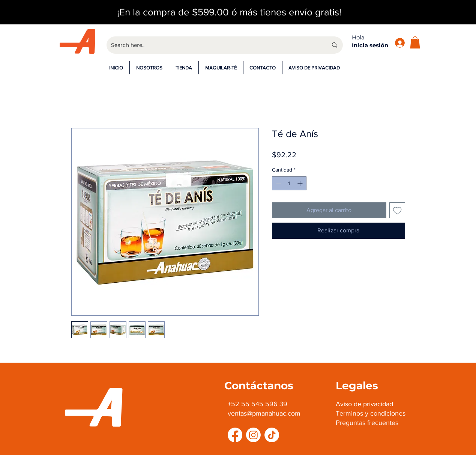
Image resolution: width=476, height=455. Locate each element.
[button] (415, 42)
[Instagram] (253, 435)
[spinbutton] (289, 183)
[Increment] (301, 183)
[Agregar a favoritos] (397, 210)
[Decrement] (278, 183)
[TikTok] (272, 435)
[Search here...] (214, 45)
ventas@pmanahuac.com (264, 413)
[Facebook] (235, 435)
